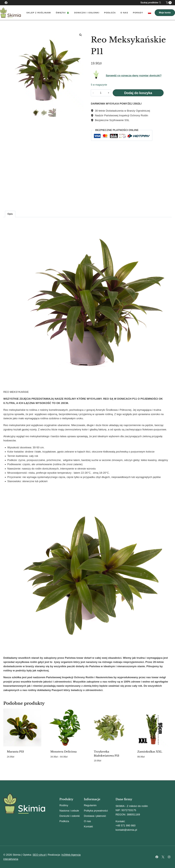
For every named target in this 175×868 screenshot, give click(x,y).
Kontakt (88, 826)
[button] (81, 35)
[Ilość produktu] (101, 93)
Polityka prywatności (96, 811)
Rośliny (64, 805)
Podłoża (110, 13)
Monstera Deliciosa (64, 752)
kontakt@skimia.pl (126, 830)
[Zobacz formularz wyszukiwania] (152, 3)
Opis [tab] (10, 214)
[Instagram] (169, 857)
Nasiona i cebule (69, 811)
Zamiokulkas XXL (150, 752)
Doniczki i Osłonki (87, 13)
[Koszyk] (169, 3)
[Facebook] (6, 3)
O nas (124, 13)
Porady (138, 13)
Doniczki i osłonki (70, 816)
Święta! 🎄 (63, 13)
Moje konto (165, 13)
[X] (163, 857)
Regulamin (90, 805)
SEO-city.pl (39, 855)
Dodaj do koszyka (138, 93)
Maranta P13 (15, 752)
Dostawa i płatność (95, 816)
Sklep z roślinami (39, 13)
